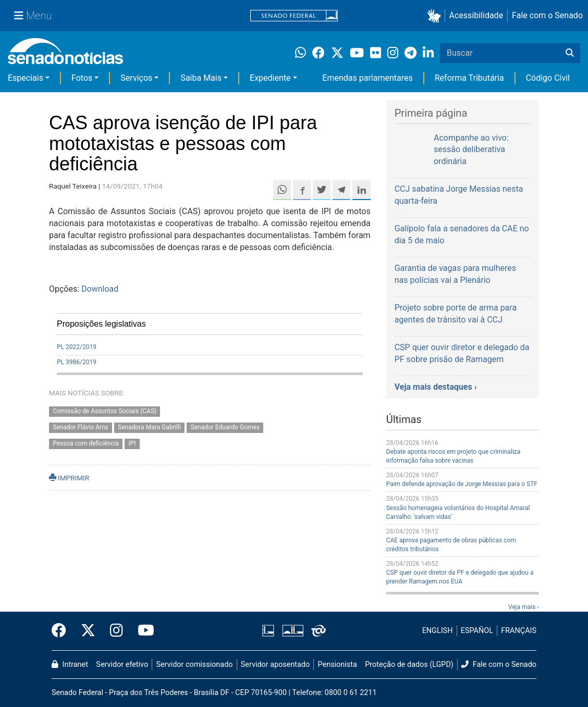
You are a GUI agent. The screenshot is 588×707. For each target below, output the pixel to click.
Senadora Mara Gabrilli (149, 427)
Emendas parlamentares (367, 78)
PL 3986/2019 (77, 362)
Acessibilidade (476, 15)
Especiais (26, 78)
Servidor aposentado (275, 665)
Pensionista (338, 665)
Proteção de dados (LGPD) (409, 665)
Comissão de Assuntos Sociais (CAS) (105, 412)
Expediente (270, 78)
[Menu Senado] (33, 16)
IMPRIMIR (69, 478)
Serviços (136, 78)
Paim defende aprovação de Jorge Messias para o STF (462, 484)
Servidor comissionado (195, 665)
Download (100, 289)
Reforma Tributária (469, 78)
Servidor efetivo (122, 665)
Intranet (70, 665)
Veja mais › (524, 607)
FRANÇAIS (519, 631)
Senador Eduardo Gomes (225, 427)
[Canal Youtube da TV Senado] (142, 631)
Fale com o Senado (547, 15)
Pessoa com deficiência (86, 443)
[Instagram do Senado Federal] (117, 631)
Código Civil (548, 78)
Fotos (82, 78)
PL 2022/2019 (77, 347)
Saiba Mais (201, 78)
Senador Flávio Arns (81, 427)
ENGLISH (438, 631)
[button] (436, 16)
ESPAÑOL (477, 631)
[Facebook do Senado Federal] (63, 631)
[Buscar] (570, 53)
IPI (132, 443)
